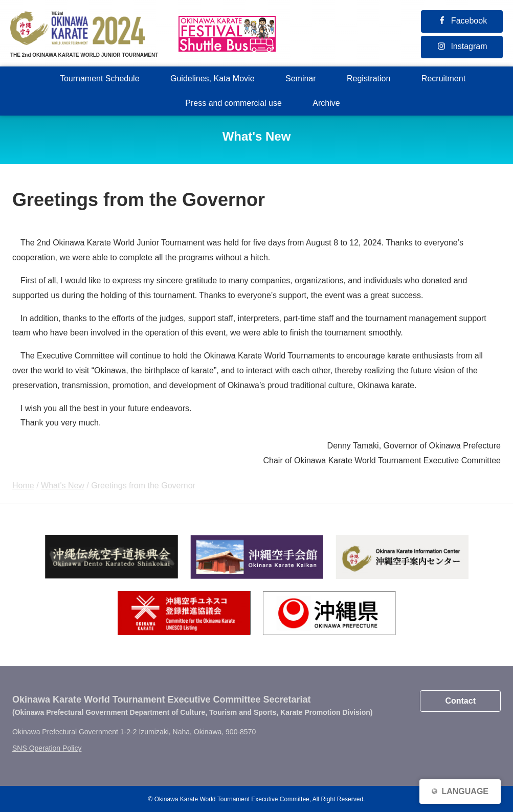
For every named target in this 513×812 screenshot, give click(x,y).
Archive (326, 103)
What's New (63, 486)
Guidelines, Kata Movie (213, 78)
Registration (369, 78)
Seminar (301, 78)
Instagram (469, 46)
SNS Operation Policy (47, 748)
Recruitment (443, 78)
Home (23, 486)
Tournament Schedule (100, 78)
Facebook (469, 21)
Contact (460, 701)
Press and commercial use (233, 103)
